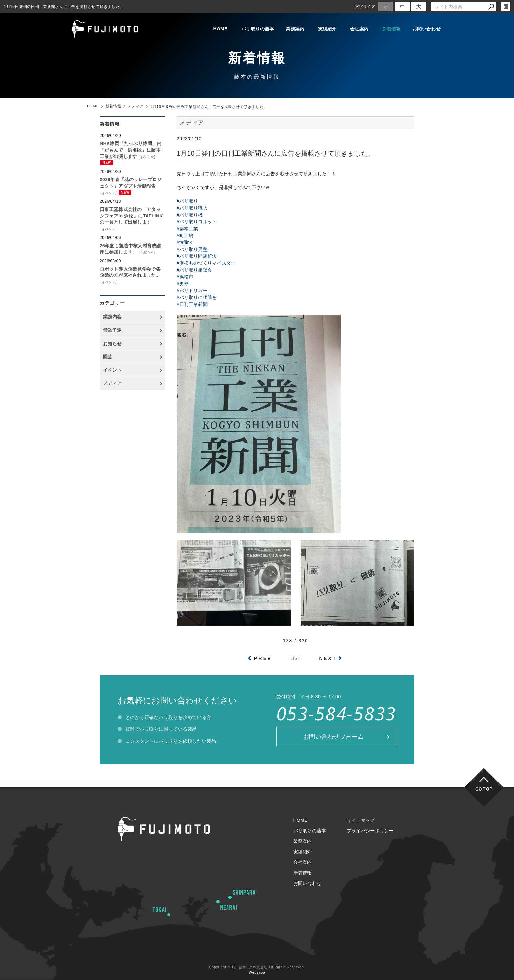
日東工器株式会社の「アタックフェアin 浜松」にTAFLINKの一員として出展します (131, 216)
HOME (220, 29)
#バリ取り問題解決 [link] (197, 256)
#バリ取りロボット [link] (197, 222)
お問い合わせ (426, 29)
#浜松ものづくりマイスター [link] (206, 263)
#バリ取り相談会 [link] (194, 270)
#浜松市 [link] (185, 277)
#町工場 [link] (185, 236)
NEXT (328, 658)
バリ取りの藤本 (258, 29)
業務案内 (295, 29)
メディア (112, 383)
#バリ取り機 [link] (190, 215)
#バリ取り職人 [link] (192, 208)
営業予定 (112, 330)
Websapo (257, 973)
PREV (263, 658)
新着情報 (392, 29)
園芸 (108, 357)
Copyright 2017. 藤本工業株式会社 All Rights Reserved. (257, 967)
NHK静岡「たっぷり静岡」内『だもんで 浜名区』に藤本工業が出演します (131, 150)
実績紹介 (327, 29)
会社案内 (359, 29)
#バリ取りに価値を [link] (197, 297)
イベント (109, 193)
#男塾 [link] (183, 284)
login (505, 7)
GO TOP (484, 789)
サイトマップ (361, 820)
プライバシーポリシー (370, 831)
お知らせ (148, 157)
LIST (296, 658)
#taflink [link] (184, 242)
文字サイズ (365, 6)
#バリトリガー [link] (192, 291)
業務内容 (112, 317)
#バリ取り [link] (187, 201)
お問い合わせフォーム (334, 737)
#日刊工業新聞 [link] (192, 304)
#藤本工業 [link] (187, 229)
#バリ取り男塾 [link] (192, 249)
